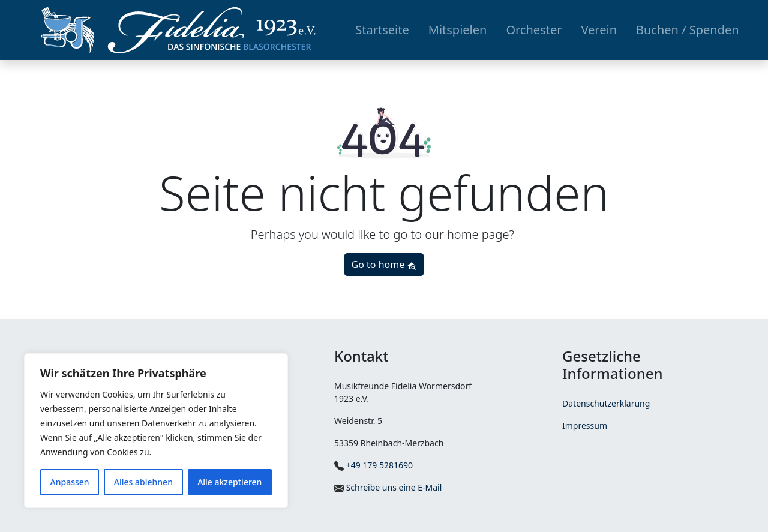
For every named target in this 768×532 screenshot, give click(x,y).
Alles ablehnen (143, 482)
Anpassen (70, 482)
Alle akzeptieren (229, 482)
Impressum (585, 426)
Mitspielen (458, 30)
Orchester (534, 30)
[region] (156, 431)
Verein (599, 30)
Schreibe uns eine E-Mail (388, 487)
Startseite (382, 30)
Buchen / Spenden (688, 30)
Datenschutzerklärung (606, 403)
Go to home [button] (384, 265)
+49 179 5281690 (373, 465)
